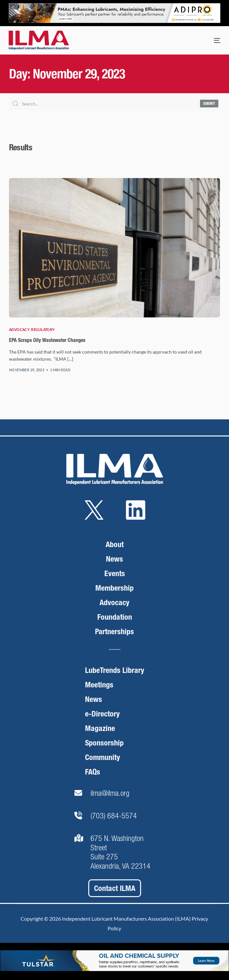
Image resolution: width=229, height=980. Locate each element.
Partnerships (115, 631)
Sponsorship (104, 743)
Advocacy (19, 330)
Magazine (100, 728)
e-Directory (102, 714)
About (115, 544)
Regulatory (43, 330)
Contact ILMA (115, 888)
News (115, 559)
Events (115, 573)
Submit (209, 104)
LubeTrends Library (115, 670)
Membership (115, 588)
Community (103, 757)
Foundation (115, 617)
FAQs (93, 772)
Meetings (99, 685)
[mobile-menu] (211, 40)
